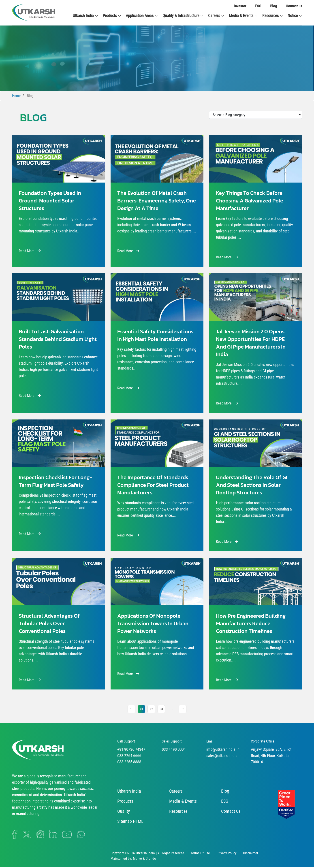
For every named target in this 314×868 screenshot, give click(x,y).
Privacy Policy (226, 854)
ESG (258, 6)
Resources (273, 16)
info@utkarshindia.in (223, 750)
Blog (273, 6)
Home (16, 96)
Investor (240, 6)
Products (112, 16)
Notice (295, 16)
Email (210, 742)
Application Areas (142, 16)
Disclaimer (251, 854)
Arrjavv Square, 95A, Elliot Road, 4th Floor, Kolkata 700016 (271, 757)
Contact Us (231, 812)
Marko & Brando (144, 860)
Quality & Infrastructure (183, 16)
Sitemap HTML (130, 822)
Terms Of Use (200, 854)
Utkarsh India (85, 16)
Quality (124, 812)
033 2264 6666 (129, 757)
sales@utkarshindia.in (224, 757)
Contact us (294, 6)
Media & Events (243, 16)
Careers (216, 16)
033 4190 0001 (174, 750)
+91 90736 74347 (131, 750)
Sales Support (172, 742)
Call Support (126, 742)
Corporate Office (263, 742)
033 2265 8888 (129, 763)
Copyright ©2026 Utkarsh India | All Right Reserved (147, 854)
